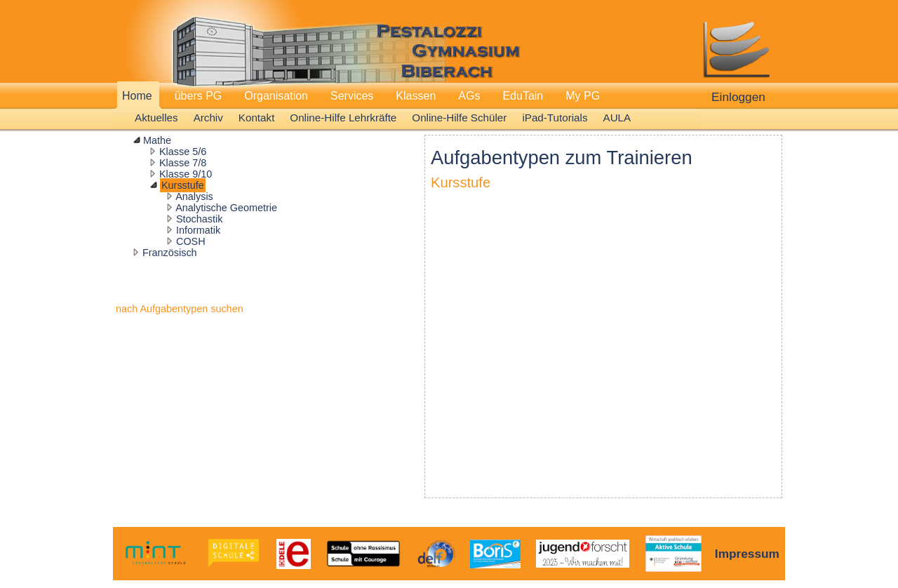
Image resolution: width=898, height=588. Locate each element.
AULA (617, 118)
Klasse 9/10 (186, 174)
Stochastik (199, 219)
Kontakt (257, 118)
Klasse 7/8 (183, 163)
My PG (583, 96)
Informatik (198, 230)
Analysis (194, 196)
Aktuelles (156, 118)
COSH (191, 241)
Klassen (416, 96)
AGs (469, 96)
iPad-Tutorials (555, 118)
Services (352, 96)
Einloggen (738, 97)
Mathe (157, 140)
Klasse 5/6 (183, 152)
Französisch (170, 253)
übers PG (199, 96)
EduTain (523, 96)
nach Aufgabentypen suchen (180, 309)
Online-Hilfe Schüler (459, 118)
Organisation (276, 96)
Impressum (747, 554)
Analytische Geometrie (226, 208)
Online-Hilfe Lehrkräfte (343, 118)
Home (137, 96)
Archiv (208, 118)
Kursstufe (183, 185)
